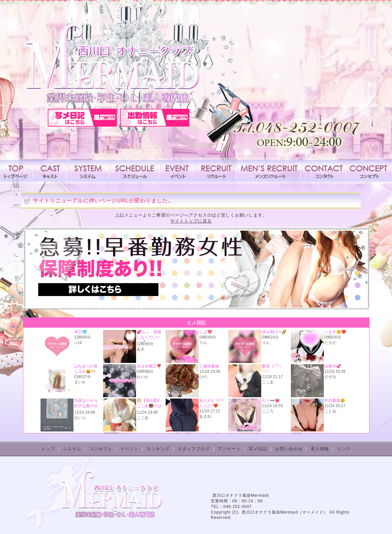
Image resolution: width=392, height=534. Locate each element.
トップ (48, 449)
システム (89, 171)
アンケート (229, 449)
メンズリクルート (269, 171)
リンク (344, 449)
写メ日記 (258, 449)
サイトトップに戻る (191, 221)
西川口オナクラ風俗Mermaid (241, 495)
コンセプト (368, 171)
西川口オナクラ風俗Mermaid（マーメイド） (285, 512)
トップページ (17, 171)
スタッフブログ (194, 449)
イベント (177, 171)
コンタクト (324, 171)
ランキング (158, 449)
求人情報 (216, 171)
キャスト (50, 171)
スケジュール (135, 171)
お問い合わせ (289, 449)
